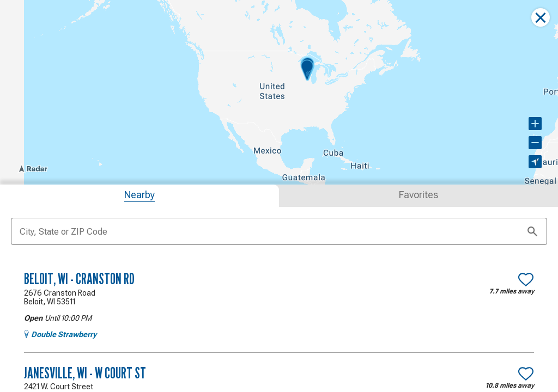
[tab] (139, 196)
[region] (279, 92)
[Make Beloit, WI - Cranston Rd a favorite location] (526, 279)
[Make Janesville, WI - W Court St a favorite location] (526, 373)
